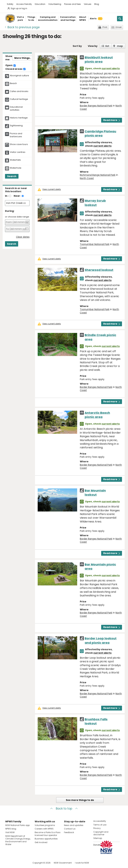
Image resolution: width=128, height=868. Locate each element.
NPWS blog (11, 829)
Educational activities (16, 108)
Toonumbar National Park (95, 244)
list (107, 46)
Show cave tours (19, 144)
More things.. (23, 58)
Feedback (69, 832)
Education (40, 4)
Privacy (97, 828)
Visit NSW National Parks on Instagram (16, 863)
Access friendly (24, 4)
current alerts (111, 68)
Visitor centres (18, 152)
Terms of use (100, 825)
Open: (10, 65)
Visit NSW (10, 832)
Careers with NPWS (44, 829)
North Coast (87, 178)
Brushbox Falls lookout (96, 721)
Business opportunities (46, 839)
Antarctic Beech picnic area (97, 415)
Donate (97, 845)
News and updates (74, 825)
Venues (88, 4)
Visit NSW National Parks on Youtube (23, 863)
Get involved (41, 842)
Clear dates (23, 237)
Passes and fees (72, 4)
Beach (13, 83)
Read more (112, 120)
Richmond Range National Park (98, 175)
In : (7, 196)
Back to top (64, 809)
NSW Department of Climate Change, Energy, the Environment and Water (18, 840)
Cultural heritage (19, 99)
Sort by (77, 46)
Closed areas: (15, 69)
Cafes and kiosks (19, 91)
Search (12, 176)
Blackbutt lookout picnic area (99, 59)
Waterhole (16, 168)
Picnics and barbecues (16, 135)
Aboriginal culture (19, 76)
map (120, 46)
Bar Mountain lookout (95, 493)
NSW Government (63, 863)
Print (105, 27)
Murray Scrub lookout (95, 203)
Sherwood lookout (99, 270)
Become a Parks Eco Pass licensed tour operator (48, 834)
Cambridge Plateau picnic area (100, 133)
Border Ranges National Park (96, 106)
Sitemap (98, 838)
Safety (10, 4)
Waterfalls (15, 160)
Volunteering (55, 4)
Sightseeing (16, 126)
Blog (97, 4)
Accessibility (100, 821)
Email (119, 27)
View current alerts (52, 189)
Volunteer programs (45, 825)
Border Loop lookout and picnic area (101, 640)
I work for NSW (82, 863)
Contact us (70, 829)
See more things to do (80, 800)
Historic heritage (19, 118)
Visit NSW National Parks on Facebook (8, 863)
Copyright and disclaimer (101, 833)
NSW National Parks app (17, 825)
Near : (17, 196)
